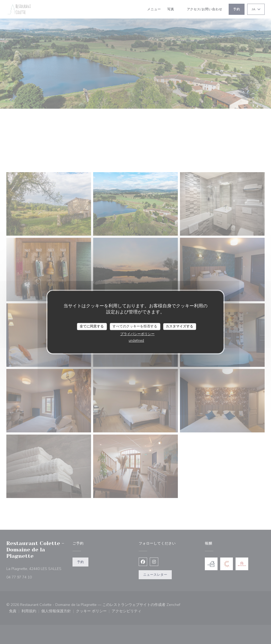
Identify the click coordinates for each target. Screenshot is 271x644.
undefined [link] (136, 341)
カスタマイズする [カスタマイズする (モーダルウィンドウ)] (179, 326)
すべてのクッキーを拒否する (135, 326)
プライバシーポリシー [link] (137, 334)
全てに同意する (92, 326)
